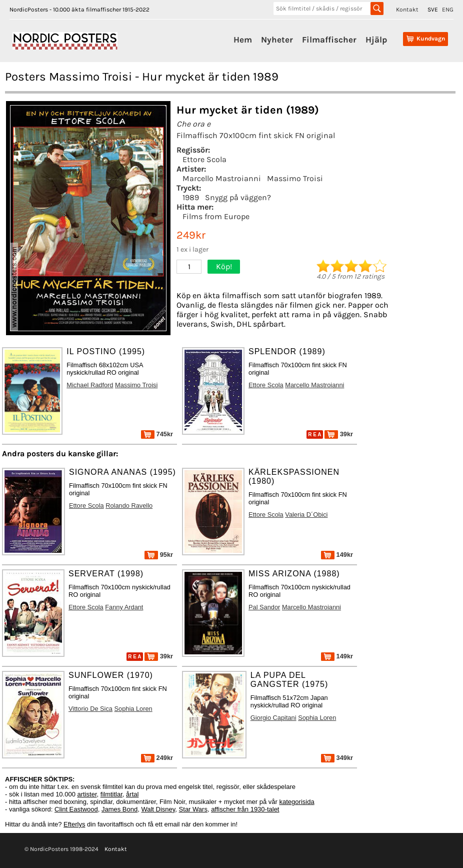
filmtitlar (111, 794)
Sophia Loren (133, 709)
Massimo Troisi (295, 178)
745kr (157, 434)
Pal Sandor (264, 607)
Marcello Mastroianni (222, 178)
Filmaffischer (329, 40)
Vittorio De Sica (90, 709)
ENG (448, 10)
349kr (337, 758)
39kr (339, 434)
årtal (132, 794)
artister (87, 794)
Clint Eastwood (76, 809)
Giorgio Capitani (273, 718)
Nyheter (277, 40)
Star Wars (193, 809)
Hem (243, 40)
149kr (337, 555)
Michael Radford (90, 385)
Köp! (224, 266)
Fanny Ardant (124, 607)
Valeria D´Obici (306, 515)
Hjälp (376, 40)
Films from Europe (216, 216)
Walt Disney (158, 809)
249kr (157, 758)
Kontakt (407, 10)
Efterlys (74, 824)
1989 (191, 197)
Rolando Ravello (129, 506)
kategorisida (297, 802)
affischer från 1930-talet (245, 809)
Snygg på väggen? (238, 197)
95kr (159, 555)
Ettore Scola (204, 159)
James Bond (119, 809)
